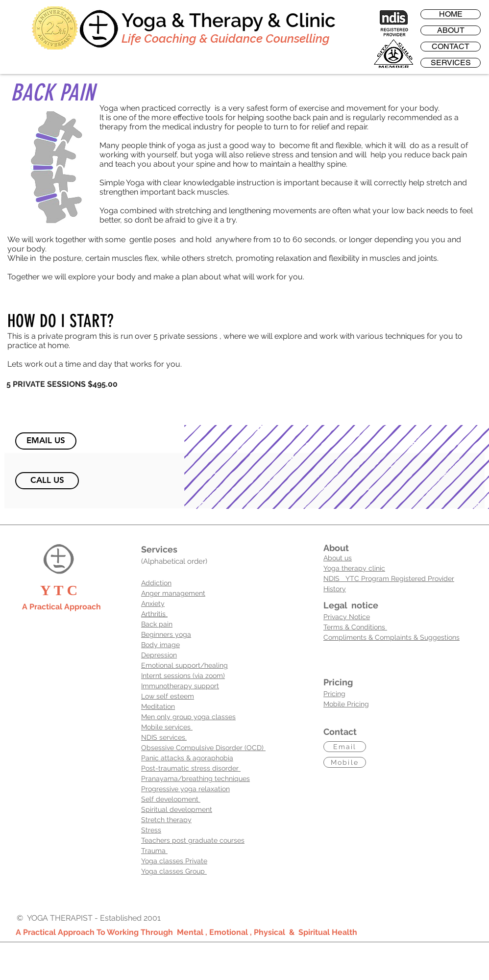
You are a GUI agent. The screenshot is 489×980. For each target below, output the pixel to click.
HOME (451, 14)
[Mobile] (345, 762)
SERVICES (451, 63)
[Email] (345, 747)
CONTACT (451, 47)
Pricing (334, 694)
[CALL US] (47, 481)
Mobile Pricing (346, 704)
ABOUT (451, 30)
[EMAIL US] (46, 441)
